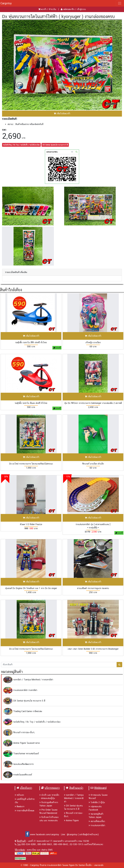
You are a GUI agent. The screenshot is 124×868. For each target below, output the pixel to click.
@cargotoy (72, 834)
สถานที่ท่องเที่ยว (97, 821)
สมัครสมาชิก (69, 9)
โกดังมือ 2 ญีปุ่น (97, 802)
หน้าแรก (19, 795)
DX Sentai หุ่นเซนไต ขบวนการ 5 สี (55, 145)
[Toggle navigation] (120, 3)
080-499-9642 (61, 844)
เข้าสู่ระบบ (81, 9)
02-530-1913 (76, 844)
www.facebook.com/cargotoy (42, 834)
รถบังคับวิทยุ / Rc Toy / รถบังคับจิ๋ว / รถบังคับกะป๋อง (21, 145)
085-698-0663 (45, 844)
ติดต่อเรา (20, 806)
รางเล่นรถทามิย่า (97, 825)
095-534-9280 (29, 844)
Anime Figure (71, 820)
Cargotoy (6, 3)
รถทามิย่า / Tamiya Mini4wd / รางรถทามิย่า (74, 798)
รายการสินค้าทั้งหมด (24, 811)
